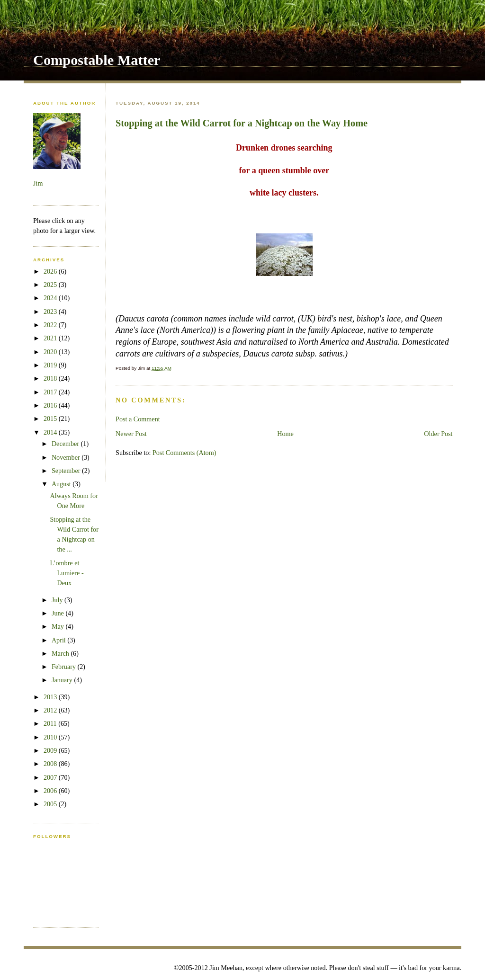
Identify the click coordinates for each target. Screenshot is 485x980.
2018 (51, 378)
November (67, 457)
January (63, 680)
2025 (51, 285)
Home (285, 434)
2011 (51, 723)
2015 (51, 419)
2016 (51, 405)
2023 (51, 312)
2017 (51, 392)
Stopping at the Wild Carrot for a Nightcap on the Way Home (242, 123)
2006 (51, 791)
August (62, 484)
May (59, 626)
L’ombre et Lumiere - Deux (67, 573)
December (66, 444)
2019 (51, 365)
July (58, 600)
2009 (51, 750)
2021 (51, 338)
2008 (51, 764)
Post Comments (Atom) (184, 453)
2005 (51, 804)
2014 (51, 432)
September (67, 471)
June (59, 613)
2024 (51, 298)
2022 (51, 325)
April (59, 640)
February (65, 667)
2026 (51, 271)
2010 (51, 737)
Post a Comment (138, 419)
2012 (51, 710)
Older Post (438, 434)
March (61, 653)
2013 (51, 697)
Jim (38, 183)
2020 (51, 352)
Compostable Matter (97, 60)
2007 (51, 777)
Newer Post (131, 434)
